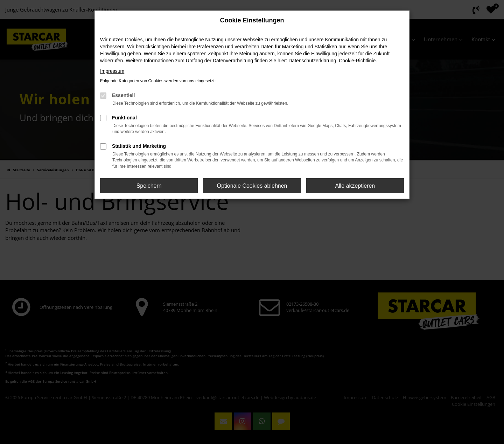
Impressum (112, 71)
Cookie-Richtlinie (357, 61)
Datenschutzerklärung (312, 61)
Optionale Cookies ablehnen (252, 186)
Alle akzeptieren (355, 186)
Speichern (149, 186)
